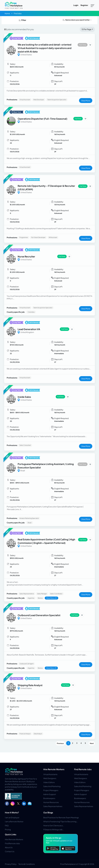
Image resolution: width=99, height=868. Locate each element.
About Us (9, 847)
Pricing (8, 829)
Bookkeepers (49, 798)
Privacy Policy (11, 864)
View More (86, 101)
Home (7, 13)
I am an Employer (12, 817)
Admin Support (50, 794)
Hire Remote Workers (54, 769)
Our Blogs (48, 813)
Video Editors (49, 782)
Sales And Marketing (52, 786)
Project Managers (51, 790)
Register (84, 5)
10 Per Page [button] (86, 29)
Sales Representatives (53, 806)
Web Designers (50, 778)
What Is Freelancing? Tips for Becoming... (61, 821)
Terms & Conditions (27, 864)
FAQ (7, 825)
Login (76, 5)
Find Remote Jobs (83, 769)
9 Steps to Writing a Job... (54, 829)
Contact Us (10, 851)
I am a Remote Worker (14, 821)
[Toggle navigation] (92, 5)
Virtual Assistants (50, 774)
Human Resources (51, 802)
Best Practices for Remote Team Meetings (61, 817)
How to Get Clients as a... (54, 825)
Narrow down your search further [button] (76, 20)
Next (92, 743)
